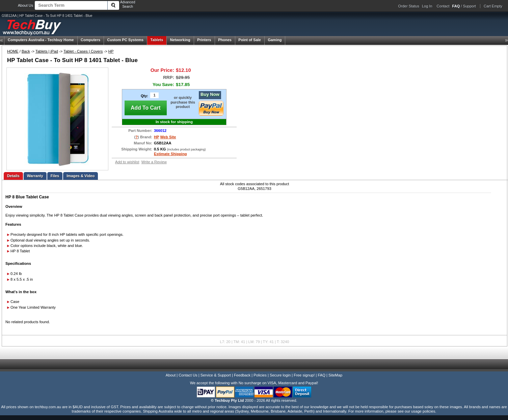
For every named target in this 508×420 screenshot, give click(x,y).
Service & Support (216, 375)
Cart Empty (493, 6)
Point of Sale (250, 40)
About (171, 375)
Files (55, 176)
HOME (13, 51)
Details (13, 176)
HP (111, 51)
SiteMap (335, 375)
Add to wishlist (127, 162)
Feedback (242, 375)
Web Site (168, 137)
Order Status (409, 6)
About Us (25, 5)
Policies (260, 375)
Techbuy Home (41, 40)
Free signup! (304, 375)
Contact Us (188, 375)
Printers (204, 40)
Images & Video (81, 176)
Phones (225, 40)
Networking (180, 40)
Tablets (157, 40)
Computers (90, 40)
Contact (443, 6)
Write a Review (154, 162)
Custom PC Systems (126, 40)
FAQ (322, 375)
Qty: (144, 96)
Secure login (280, 375)
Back (26, 51)
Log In (427, 6)
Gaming (275, 40)
